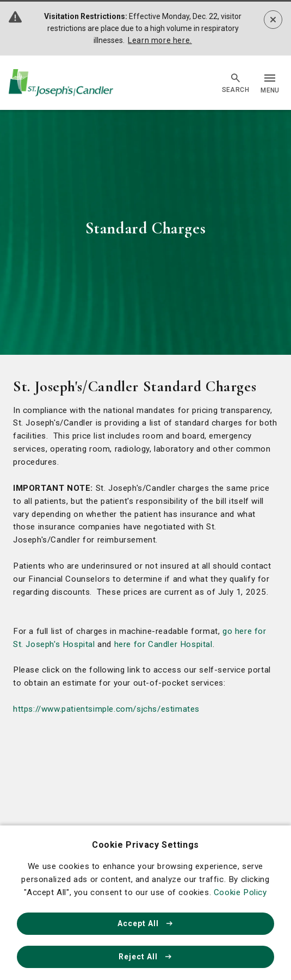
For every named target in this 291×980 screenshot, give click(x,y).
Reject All (146, 957)
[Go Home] (61, 83)
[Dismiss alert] (273, 20)
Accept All (146, 923)
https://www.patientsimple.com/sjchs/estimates (106, 709)
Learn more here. (160, 40)
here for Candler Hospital (163, 644)
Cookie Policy (240, 892)
